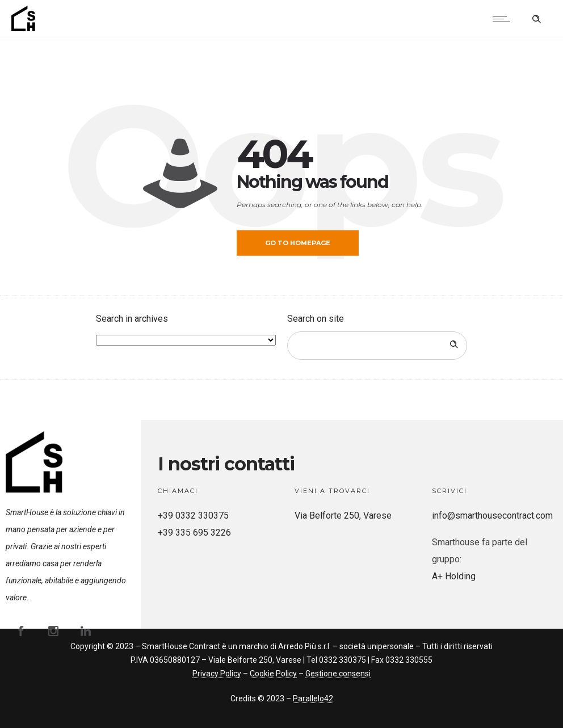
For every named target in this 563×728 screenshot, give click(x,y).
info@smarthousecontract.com (492, 516)
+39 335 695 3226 (194, 533)
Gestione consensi (338, 674)
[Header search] (536, 18)
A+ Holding (454, 576)
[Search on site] (377, 346)
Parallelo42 (313, 698)
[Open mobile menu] (504, 19)
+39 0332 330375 (193, 516)
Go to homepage (298, 243)
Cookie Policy (273, 674)
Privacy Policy (217, 674)
